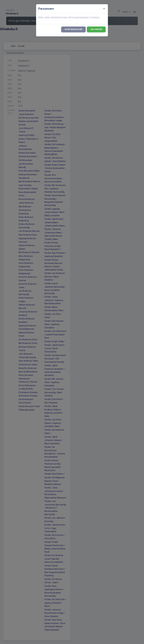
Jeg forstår (96, 29)
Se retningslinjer (73, 29)
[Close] (104, 9)
